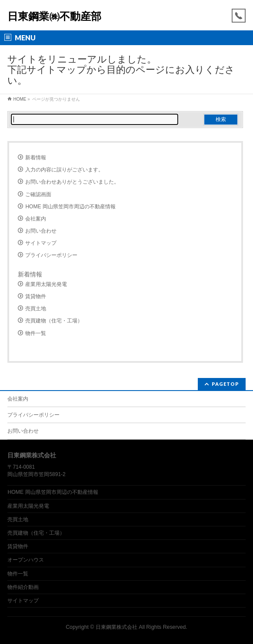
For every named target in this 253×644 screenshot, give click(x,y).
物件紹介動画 (23, 587)
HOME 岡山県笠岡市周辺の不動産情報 (70, 207)
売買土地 (36, 309)
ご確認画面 (38, 194)
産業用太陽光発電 (46, 284)
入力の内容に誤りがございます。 (64, 170)
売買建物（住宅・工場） (54, 321)
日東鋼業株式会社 (117, 627)
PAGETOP (225, 384)
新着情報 (36, 158)
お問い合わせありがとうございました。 (72, 182)
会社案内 (36, 219)
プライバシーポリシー (51, 255)
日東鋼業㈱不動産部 (54, 16)
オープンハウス (26, 560)
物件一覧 (36, 333)
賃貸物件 (36, 296)
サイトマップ (41, 243)
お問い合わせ (41, 231)
